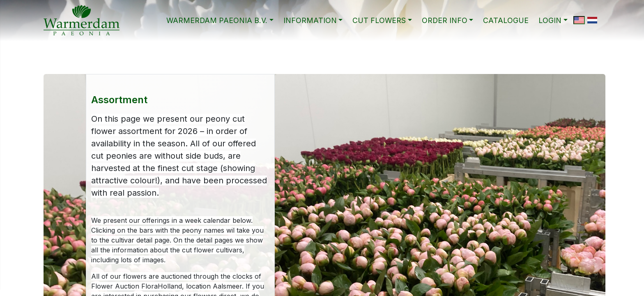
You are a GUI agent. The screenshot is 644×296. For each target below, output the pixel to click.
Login (550, 20)
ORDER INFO (445, 20)
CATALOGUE (506, 20)
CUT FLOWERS (379, 20)
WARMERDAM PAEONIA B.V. (217, 20)
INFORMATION (310, 20)
